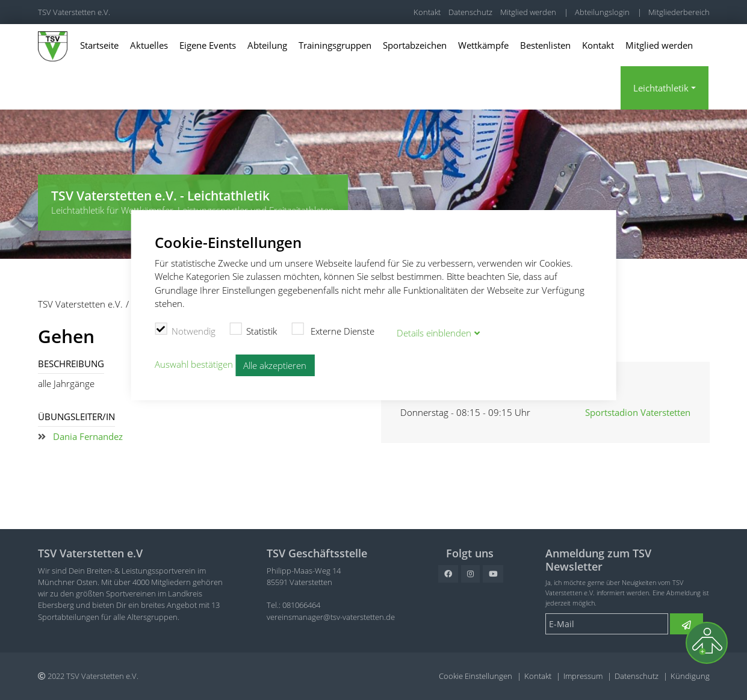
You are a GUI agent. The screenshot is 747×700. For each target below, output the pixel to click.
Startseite (99, 45)
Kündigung (690, 676)
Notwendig (185, 329)
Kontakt (427, 12)
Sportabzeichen (415, 45)
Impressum (583, 676)
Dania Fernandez (88, 436)
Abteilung (267, 45)
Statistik (254, 329)
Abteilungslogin (602, 12)
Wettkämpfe (483, 45)
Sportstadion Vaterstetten (638, 412)
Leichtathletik (661, 88)
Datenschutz (470, 12)
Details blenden (434, 331)
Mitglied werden (528, 12)
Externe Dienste (333, 329)
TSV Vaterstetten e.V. (74, 12)
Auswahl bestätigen (194, 362)
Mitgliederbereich (679, 12)
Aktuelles (149, 45)
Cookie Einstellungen (476, 676)
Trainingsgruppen (335, 45)
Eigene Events (208, 45)
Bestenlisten (545, 45)
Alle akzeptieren (275, 363)
